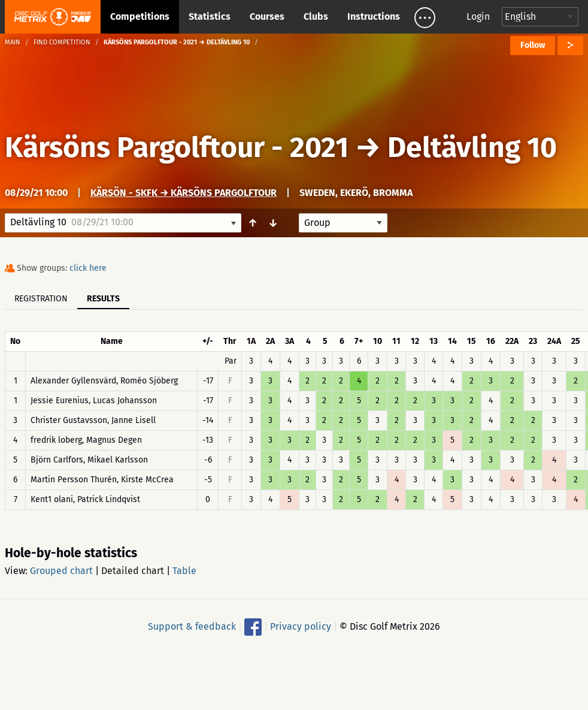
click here (88, 268)
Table (184, 571)
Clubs (316, 16)
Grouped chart (61, 571)
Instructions (374, 16)
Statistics (210, 16)
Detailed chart (133, 571)
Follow (533, 45)
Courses (267, 16)
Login (478, 16)
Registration (41, 299)
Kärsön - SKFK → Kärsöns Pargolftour (184, 193)
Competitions (140, 16)
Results (103, 299)
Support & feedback (192, 626)
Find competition (62, 42)
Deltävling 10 (472, 147)
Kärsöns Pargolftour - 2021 (177, 147)
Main (13, 42)
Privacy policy (301, 626)
